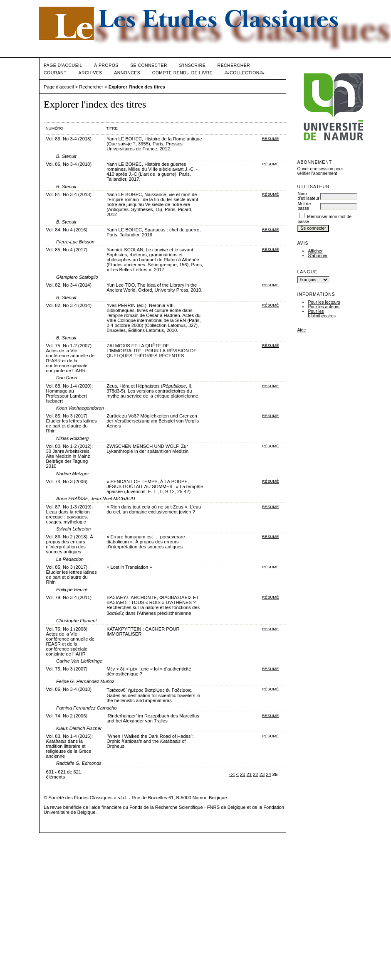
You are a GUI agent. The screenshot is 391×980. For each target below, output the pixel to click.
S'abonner (318, 256)
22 (255, 774)
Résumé (271, 139)
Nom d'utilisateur (308, 196)
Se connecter (149, 65)
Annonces (127, 73)
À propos (106, 65)
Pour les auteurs (324, 307)
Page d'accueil (63, 65)
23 (262, 774)
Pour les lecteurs (324, 302)
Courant (55, 73)
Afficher (315, 251)
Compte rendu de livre (182, 73)
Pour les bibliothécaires (322, 314)
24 (268, 774)
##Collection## (245, 73)
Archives (90, 73)
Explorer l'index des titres (137, 87)
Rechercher (234, 65)
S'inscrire (192, 65)
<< (232, 774)
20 (243, 774)
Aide (301, 330)
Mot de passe (304, 206)
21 (249, 774)
